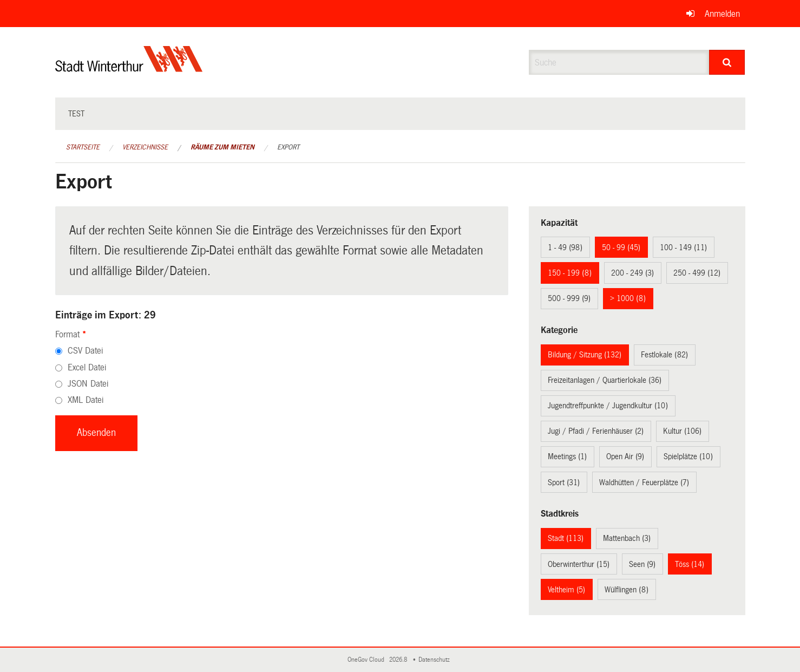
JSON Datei (88, 384)
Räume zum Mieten (222, 147)
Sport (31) (564, 482)
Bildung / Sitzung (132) (585, 355)
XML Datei (86, 400)
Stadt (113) (566, 538)
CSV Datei (85, 351)
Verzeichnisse (145, 147)
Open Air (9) (625, 456)
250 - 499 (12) (697, 273)
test (76, 114)
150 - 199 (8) (570, 273)
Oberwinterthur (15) (579, 564)
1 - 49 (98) (565, 247)
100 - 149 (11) (683, 247)
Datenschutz (436, 660)
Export (288, 147)
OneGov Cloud (368, 660)
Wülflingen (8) (627, 590)
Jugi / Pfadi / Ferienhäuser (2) (596, 431)
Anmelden (722, 14)
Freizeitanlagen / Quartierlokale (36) (605, 380)
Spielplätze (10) (688, 456)
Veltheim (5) (566, 590)
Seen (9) (642, 564)
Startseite (83, 147)
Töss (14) (690, 564)
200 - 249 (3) (632, 273)
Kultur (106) (682, 431)
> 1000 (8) (628, 298)
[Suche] (727, 62)
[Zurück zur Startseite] (129, 68)
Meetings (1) (567, 456)
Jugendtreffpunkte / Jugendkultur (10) (608, 406)
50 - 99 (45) (621, 247)
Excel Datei (87, 367)
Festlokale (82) (664, 355)
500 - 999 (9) (569, 298)
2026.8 (399, 660)
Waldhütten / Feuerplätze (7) (644, 482)
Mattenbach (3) (627, 538)
